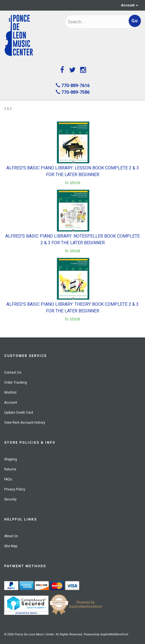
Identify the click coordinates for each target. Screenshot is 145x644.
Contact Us (13, 372)
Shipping (11, 459)
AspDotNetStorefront (114, 634)
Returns (10, 469)
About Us (11, 536)
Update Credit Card (19, 413)
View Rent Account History (25, 423)
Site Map (11, 546)
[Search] (91, 22)
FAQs (8, 479)
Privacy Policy (15, 489)
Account (129, 5)
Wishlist (10, 393)
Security (10, 499)
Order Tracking (16, 383)
